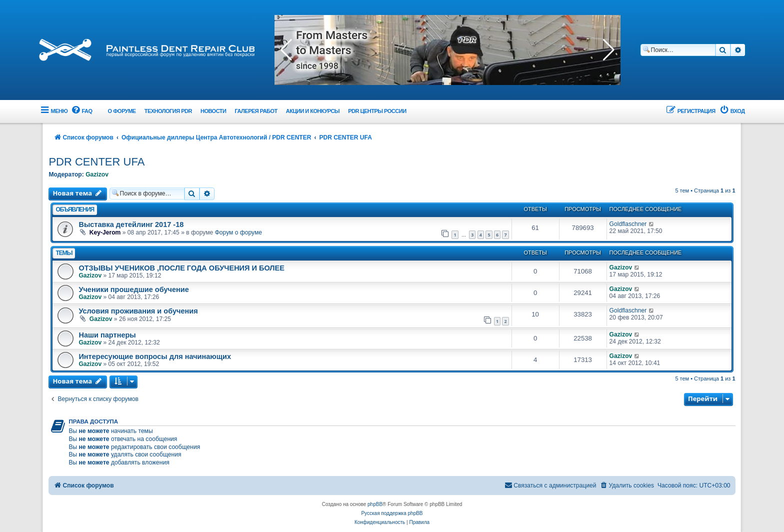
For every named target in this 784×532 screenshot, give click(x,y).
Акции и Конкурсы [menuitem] (313, 111)
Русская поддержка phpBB (392, 513)
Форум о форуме (238, 232)
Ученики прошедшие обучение (133, 289)
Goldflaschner (628, 224)
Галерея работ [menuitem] (256, 111)
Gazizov (97, 174)
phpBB (375, 504)
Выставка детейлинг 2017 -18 (131, 224)
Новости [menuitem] (213, 111)
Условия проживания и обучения (138, 311)
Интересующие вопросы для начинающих (155, 356)
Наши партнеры (107, 335)
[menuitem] (81, 111)
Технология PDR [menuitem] (168, 111)
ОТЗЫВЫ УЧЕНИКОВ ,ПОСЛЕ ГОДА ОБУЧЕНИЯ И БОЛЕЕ (181, 268)
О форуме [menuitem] (122, 111)
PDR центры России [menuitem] (377, 111)
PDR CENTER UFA (96, 162)
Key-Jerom (105, 232)
